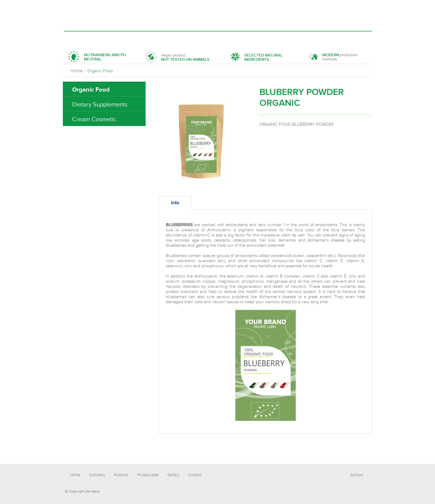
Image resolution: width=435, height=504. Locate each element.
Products (142, 38)
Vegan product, (177, 58)
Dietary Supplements (100, 105)
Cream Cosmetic (94, 119)
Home (79, 38)
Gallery (218, 38)
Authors (357, 475)
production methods (333, 58)
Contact (250, 38)
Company (108, 38)
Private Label (181, 38)
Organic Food (91, 90)
